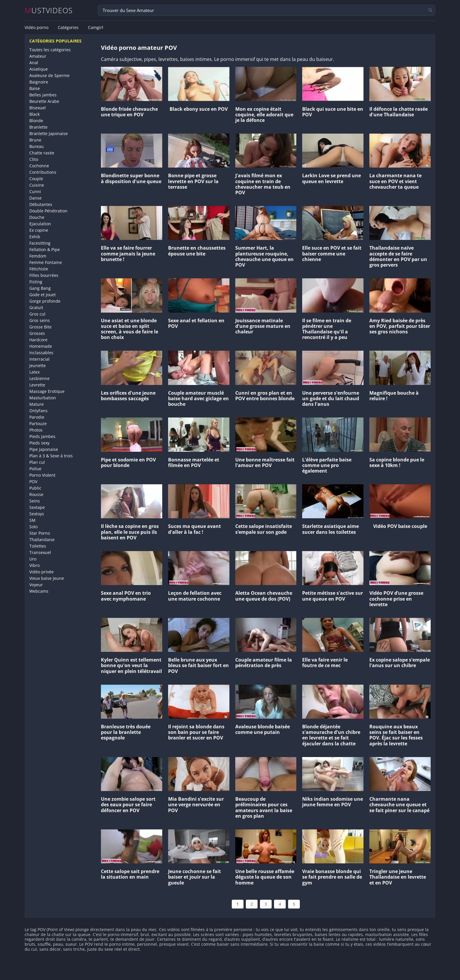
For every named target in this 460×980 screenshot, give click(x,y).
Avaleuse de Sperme (49, 75)
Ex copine (39, 230)
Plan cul (37, 462)
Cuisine (37, 185)
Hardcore (38, 340)
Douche (37, 217)
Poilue (35, 469)
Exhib (35, 237)
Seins (35, 501)
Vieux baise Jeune (47, 578)
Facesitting (40, 243)
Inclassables (41, 353)
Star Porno (40, 533)
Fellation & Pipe (45, 249)
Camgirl (96, 28)
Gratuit (36, 307)
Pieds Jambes (42, 436)
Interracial (39, 359)
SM (32, 520)
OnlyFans (38, 411)
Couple (36, 179)
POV (33, 482)
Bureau (37, 146)
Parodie (37, 417)
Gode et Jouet (43, 295)
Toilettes (38, 546)
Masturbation (43, 398)
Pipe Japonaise (44, 449)
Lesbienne (39, 378)
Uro (33, 559)
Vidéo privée (42, 572)
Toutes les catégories (50, 50)
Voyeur (36, 585)
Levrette (37, 385)
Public (35, 488)
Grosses (37, 333)
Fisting (36, 282)
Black (34, 114)
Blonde (36, 121)
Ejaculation (40, 224)
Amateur (38, 56)
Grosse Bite (40, 327)
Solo (33, 527)
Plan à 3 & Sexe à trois (51, 456)
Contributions (43, 172)
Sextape (37, 507)
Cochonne (39, 166)
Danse (35, 198)
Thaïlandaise (42, 540)
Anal (34, 63)
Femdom (38, 256)
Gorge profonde (45, 301)
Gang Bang (40, 288)
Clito (34, 159)
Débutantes (41, 204)
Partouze (38, 423)
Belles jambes (43, 95)
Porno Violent (42, 475)
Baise (35, 88)
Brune (35, 140)
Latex (34, 372)
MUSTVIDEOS (49, 10)
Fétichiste (39, 269)
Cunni (35, 191)
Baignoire (39, 82)
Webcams (39, 591)
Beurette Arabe (44, 101)
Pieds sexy (39, 443)
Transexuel (40, 552)
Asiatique (39, 69)
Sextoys (37, 514)
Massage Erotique (47, 391)
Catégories (68, 28)
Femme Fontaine (46, 262)
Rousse (36, 494)
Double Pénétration (48, 211)
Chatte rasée (42, 153)
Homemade (41, 346)
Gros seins (40, 320)
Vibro (34, 565)
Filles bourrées (44, 275)
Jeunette (38, 365)
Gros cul (37, 314)
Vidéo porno (37, 28)
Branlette (38, 127)
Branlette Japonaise (49, 133)
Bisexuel (38, 108)
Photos (36, 430)
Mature (37, 404)
